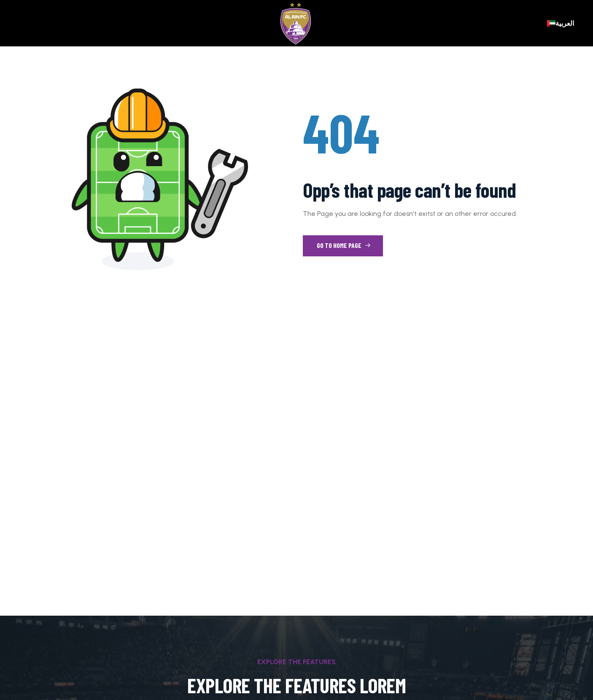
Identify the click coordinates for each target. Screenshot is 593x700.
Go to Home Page (344, 245)
